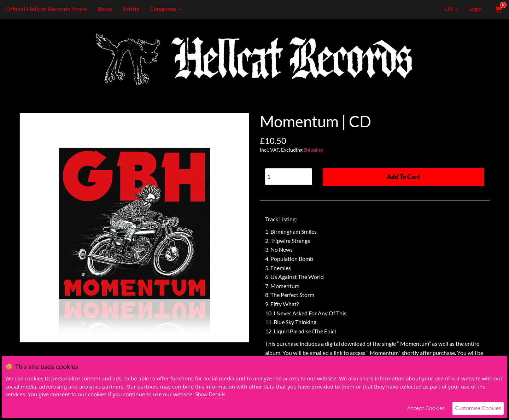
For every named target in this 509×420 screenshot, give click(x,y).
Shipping (313, 150)
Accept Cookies (426, 408)
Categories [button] (165, 9)
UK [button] (446, 9)
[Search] (227, 9)
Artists (131, 9)
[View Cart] (498, 9)
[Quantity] (289, 177)
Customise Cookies (478, 408)
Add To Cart (403, 177)
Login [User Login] (475, 9)
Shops (105, 9)
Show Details (210, 394)
